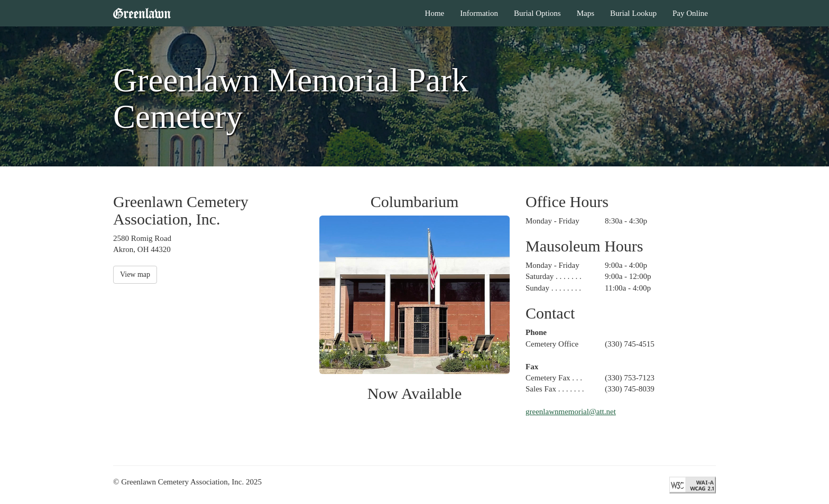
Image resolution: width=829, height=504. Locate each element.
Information (479, 13)
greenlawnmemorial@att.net (571, 412)
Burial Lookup (633, 13)
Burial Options (537, 13)
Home (435, 13)
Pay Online (690, 13)
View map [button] (135, 274)
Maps (586, 13)
